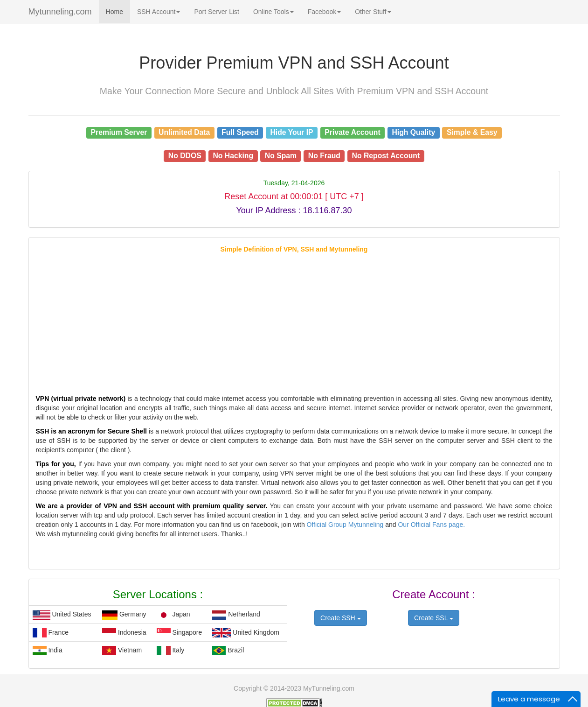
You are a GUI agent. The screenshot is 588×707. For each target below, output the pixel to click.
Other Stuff (373, 12)
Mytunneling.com (60, 12)
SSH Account (159, 12)
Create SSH (341, 618)
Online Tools (273, 12)
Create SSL (434, 618)
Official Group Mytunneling (346, 525)
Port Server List (216, 12)
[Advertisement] (294, 319)
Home (114, 12)
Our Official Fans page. (431, 525)
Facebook (324, 12)
